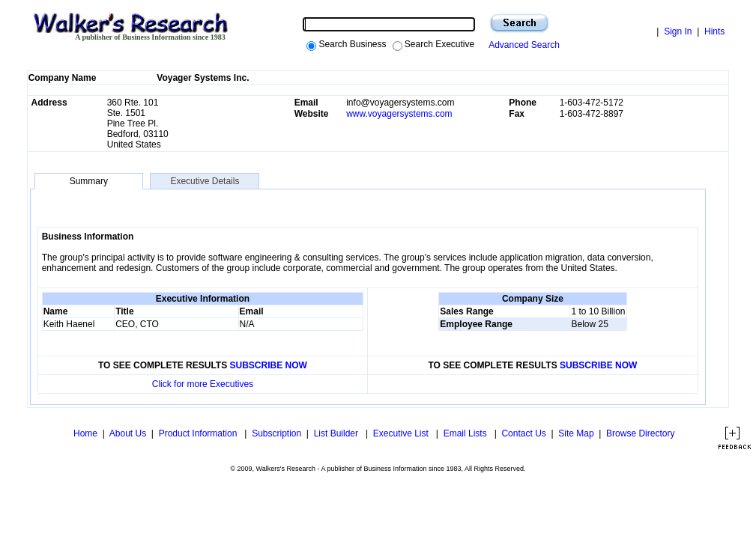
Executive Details (205, 181)
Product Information (199, 433)
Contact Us (523, 433)
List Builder (338, 433)
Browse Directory (640, 433)
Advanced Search (522, 45)
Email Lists (466, 433)
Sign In (678, 31)
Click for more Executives (203, 384)
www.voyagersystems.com (399, 114)
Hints (714, 31)
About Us (128, 433)
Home (84, 433)
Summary (89, 181)
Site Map (576, 433)
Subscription (276, 433)
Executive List (402, 433)
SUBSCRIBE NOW (269, 365)
